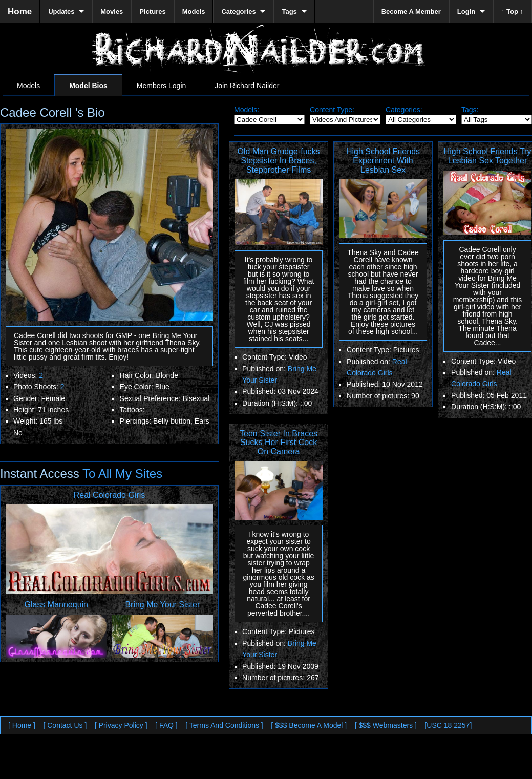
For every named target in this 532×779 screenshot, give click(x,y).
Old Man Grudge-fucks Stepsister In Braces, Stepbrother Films (279, 160)
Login (466, 12)
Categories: (404, 110)
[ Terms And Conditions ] (224, 725)
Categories (238, 12)
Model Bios (88, 86)
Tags (289, 12)
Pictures (152, 12)
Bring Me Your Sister (162, 605)
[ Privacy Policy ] (121, 725)
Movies (112, 12)
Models (28, 86)
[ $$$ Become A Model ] (309, 725)
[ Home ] (22, 725)
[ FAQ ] (166, 725)
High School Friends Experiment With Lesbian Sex (383, 160)
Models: (247, 110)
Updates (61, 12)
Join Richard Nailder (247, 86)
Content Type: (332, 110)
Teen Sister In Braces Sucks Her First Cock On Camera (279, 443)
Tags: (470, 110)
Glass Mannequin (57, 605)
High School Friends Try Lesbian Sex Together (488, 156)
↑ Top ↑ (512, 12)
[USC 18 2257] (448, 725)
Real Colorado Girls (110, 495)
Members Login (162, 86)
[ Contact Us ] (65, 725)
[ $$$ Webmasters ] (386, 725)
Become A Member (411, 12)
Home (20, 12)
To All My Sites (121, 473)
